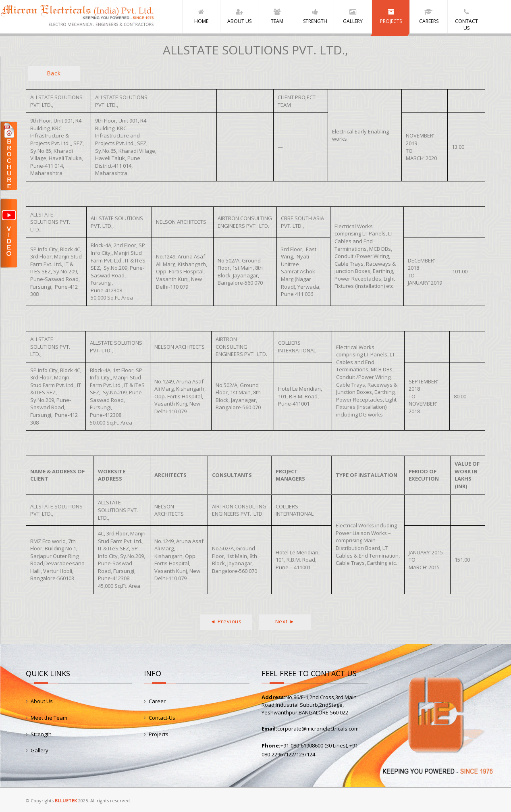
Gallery (39, 750)
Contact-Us (162, 718)
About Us (42, 701)
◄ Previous (226, 621)
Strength (41, 734)
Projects (159, 734)
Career (157, 701)
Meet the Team (49, 718)
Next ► (285, 621)
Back (54, 73)
